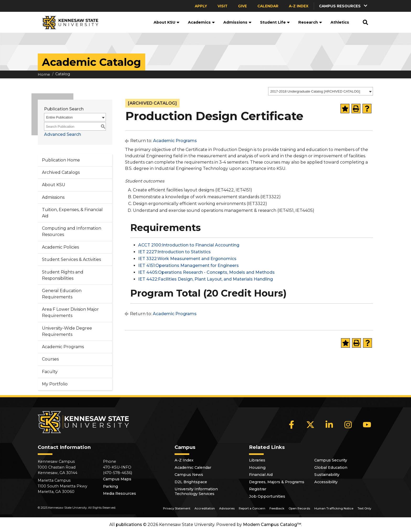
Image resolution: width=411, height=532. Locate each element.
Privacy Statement (177, 508)
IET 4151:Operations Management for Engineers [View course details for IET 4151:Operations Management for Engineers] (188, 265)
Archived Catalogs (61, 172)
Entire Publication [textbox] (59, 117)
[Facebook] (291, 424)
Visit (223, 6)
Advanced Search (63, 134)
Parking (110, 486)
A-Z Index (299, 6)
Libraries (257, 460)
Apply (201, 6)
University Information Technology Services (196, 491)
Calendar (268, 6)
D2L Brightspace (191, 482)
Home (44, 74)
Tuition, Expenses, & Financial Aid (72, 213)
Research (310, 22)
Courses (50, 359)
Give (242, 6)
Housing (257, 467)
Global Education (331, 467)
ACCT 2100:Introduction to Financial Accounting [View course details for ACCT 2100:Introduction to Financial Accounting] (189, 245)
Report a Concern (252, 508)
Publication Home (61, 160)
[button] (344, 6)
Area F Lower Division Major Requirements (70, 312)
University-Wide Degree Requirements (67, 331)
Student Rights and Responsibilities (63, 275)
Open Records (299, 508)
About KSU (167, 22)
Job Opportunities (267, 496)
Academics (201, 22)
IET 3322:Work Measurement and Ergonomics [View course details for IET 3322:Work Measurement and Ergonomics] (187, 259)
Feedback (277, 508)
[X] (310, 424)
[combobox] (321, 91)
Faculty (50, 372)
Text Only (364, 508)
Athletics (340, 22)
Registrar (258, 489)
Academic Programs (63, 347)
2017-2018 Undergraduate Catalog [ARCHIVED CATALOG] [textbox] (315, 91)
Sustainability (327, 475)
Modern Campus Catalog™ (272, 525)
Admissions (237, 22)
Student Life (275, 22)
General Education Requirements (62, 294)
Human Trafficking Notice (334, 508)
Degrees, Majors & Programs (277, 482)
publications (129, 525)
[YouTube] (367, 424)
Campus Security (331, 460)
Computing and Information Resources (72, 231)
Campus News (189, 475)
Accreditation (205, 508)
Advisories (227, 508)
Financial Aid (261, 475)
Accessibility (326, 482)
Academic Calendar (193, 467)
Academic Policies (60, 247)
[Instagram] (348, 424)
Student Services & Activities (71, 259)
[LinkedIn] (329, 424)
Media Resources (120, 493)
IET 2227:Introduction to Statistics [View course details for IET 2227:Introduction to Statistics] (174, 252)
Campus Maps (117, 479)
